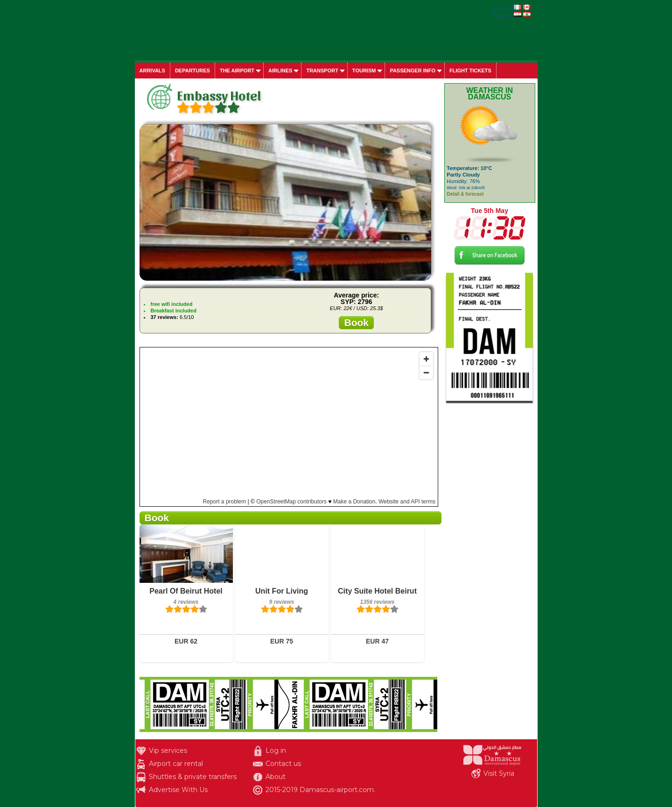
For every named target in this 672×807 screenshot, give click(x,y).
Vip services (168, 750)
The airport (237, 71)
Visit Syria (499, 773)
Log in (276, 750)
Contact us (283, 764)
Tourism (364, 71)
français (503, 8)
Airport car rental (176, 764)
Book (356, 322)
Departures (192, 71)
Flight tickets (470, 71)
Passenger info (413, 71)
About (276, 777)
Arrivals (152, 71)
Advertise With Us (178, 790)
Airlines (280, 71)
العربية (502, 14)
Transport (322, 71)
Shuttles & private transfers (193, 777)
